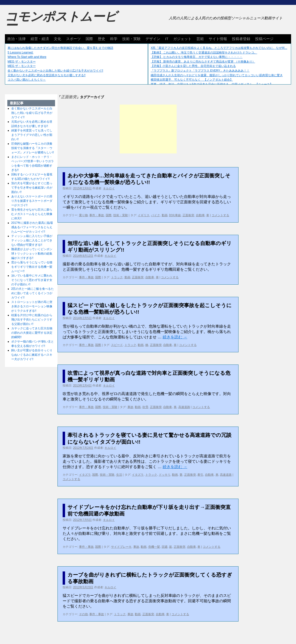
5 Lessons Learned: (20, 53)
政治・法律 (17, 39)
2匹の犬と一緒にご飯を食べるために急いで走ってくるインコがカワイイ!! (33, 293)
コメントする (220, 215)
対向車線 (175, 215)
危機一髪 (154, 547)
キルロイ (109, 188)
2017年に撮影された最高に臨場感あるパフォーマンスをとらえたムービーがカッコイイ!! (32, 227)
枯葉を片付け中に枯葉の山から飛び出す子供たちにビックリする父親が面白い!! (32, 320)
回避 (165, 547)
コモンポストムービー (61, 21)
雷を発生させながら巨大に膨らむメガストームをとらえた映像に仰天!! (32, 214)
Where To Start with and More (27, 57)
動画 (165, 215)
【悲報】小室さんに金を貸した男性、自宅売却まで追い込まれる (193, 66)
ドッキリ (165, 475)
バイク (156, 215)
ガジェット (182, 39)
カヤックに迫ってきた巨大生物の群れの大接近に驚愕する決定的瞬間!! (32, 333)
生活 (119, 475)
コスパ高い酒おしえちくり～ (27, 80)
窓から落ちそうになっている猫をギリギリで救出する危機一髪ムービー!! (32, 267)
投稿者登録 (241, 39)
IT (167, 39)
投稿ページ (264, 39)
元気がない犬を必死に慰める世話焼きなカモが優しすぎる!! (47, 75)
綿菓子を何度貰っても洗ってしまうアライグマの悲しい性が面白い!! (32, 135)
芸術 (200, 39)
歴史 (102, 39)
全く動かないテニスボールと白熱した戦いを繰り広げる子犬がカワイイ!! (55, 71)
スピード (117, 345)
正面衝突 (188, 215)
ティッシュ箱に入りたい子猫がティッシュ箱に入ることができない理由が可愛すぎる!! (32, 240)
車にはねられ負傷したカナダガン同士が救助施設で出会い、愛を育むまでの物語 (60, 48)
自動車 (200, 215)
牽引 (200, 475)
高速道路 (184, 407)
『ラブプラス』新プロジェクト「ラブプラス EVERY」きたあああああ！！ (200, 71)
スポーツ (73, 39)
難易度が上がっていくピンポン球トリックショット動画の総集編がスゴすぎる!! (32, 254)
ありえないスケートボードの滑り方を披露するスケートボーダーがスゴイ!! (32, 201)
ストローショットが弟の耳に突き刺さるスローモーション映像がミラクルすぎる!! (32, 306)
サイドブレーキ (121, 547)
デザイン (153, 39)
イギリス (144, 215)
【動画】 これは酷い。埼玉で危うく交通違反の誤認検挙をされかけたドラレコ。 (204, 53)
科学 (114, 39)
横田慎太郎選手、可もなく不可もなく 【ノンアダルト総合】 (192, 80)
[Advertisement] (148, 129)
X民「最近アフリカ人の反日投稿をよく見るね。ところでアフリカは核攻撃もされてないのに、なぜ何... (219, 48)
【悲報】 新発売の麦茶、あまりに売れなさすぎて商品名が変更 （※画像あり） (203, 62)
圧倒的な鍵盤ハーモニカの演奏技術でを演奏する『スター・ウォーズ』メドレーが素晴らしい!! (33, 148)
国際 (89, 39)
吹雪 (145, 407)
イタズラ (85, 475)
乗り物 (83, 215)
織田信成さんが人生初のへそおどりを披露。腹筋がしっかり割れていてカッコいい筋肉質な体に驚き (217, 75)
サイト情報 (218, 39)
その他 (83, 614)
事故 (130, 407)
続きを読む (175, 337)
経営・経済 (40, 39)
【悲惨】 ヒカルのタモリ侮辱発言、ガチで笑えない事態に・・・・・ (197, 57)
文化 (57, 39)
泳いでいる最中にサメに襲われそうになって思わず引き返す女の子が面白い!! (32, 280)
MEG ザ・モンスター (22, 62)
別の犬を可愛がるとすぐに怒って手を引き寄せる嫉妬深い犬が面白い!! (32, 188)
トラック (117, 277)
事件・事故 (97, 215)
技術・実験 (131, 39)
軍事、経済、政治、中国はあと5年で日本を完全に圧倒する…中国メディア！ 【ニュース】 (212, 84)
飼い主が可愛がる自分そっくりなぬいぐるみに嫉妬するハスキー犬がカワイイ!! (32, 355)
